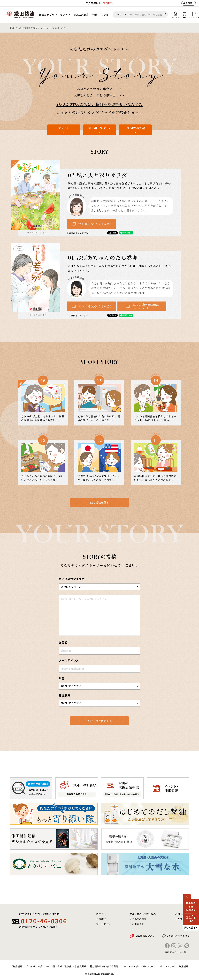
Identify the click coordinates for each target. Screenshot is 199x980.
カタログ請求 (182, 919)
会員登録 (188, 3)
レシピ (105, 15)
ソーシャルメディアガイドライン (139, 966)
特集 (95, 15)
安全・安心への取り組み (143, 914)
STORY (64, 128)
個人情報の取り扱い (63, 966)
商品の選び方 (81, 15)
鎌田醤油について (145, 936)
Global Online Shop (178, 936)
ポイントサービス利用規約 (174, 966)
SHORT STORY (100, 128)
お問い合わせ (182, 914)
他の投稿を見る (99, 502)
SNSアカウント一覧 (175, 952)
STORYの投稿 (135, 128)
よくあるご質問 (138, 919)
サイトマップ (103, 924)
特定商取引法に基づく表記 (104, 966)
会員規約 (82, 966)
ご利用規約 (17, 966)
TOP (12, 28)
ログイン (101, 914)
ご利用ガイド (137, 924)
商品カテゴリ (47, 15)
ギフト (64, 15)
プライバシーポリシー (37, 966)
